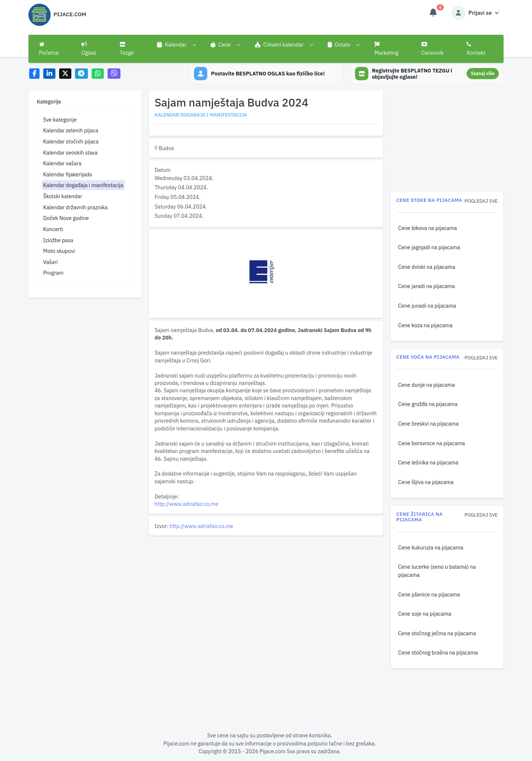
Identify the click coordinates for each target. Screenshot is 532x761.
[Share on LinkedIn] (49, 74)
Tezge (127, 49)
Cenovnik (433, 49)
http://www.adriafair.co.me (186, 504)
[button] (176, 45)
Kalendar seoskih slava (70, 153)
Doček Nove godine (66, 218)
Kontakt (476, 49)
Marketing (386, 49)
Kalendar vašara (62, 163)
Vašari (51, 262)
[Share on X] (65, 74)
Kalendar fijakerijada (68, 174)
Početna (49, 49)
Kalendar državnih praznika (76, 207)
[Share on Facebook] (35, 74)
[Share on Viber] (114, 74)
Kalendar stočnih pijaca (71, 141)
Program (53, 273)
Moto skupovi (59, 251)
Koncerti (53, 229)
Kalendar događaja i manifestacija (83, 185)
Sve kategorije (60, 120)
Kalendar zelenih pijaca (71, 130)
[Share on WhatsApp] (98, 74)
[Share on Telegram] (82, 74)
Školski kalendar (63, 196)
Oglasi (89, 49)
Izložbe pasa (58, 240)
